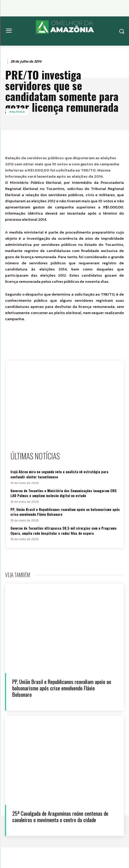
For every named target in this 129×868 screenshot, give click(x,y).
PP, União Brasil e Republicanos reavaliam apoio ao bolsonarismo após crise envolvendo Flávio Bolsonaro (65, 512)
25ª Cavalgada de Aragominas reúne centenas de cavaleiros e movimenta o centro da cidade (60, 816)
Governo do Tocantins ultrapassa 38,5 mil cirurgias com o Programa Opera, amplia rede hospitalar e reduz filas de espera (63, 531)
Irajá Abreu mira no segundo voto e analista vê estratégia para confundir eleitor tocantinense (59, 474)
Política (17, 112)
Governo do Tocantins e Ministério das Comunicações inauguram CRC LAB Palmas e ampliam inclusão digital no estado (64, 493)
